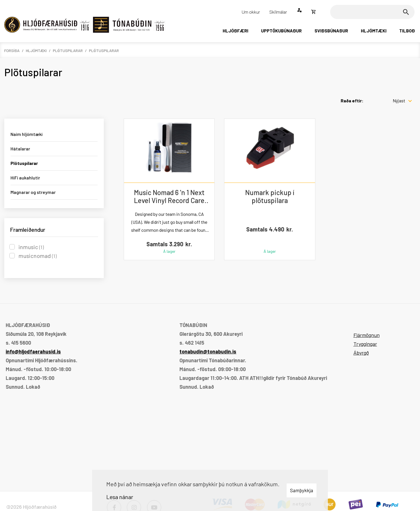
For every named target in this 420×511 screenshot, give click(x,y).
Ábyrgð (361, 353)
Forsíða (12, 50)
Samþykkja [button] (302, 490)
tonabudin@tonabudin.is (208, 351)
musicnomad (38, 256)
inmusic (31, 247)
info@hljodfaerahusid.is (33, 351)
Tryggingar (365, 344)
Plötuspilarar (68, 50)
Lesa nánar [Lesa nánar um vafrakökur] (120, 497)
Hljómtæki (36, 50)
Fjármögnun (367, 335)
